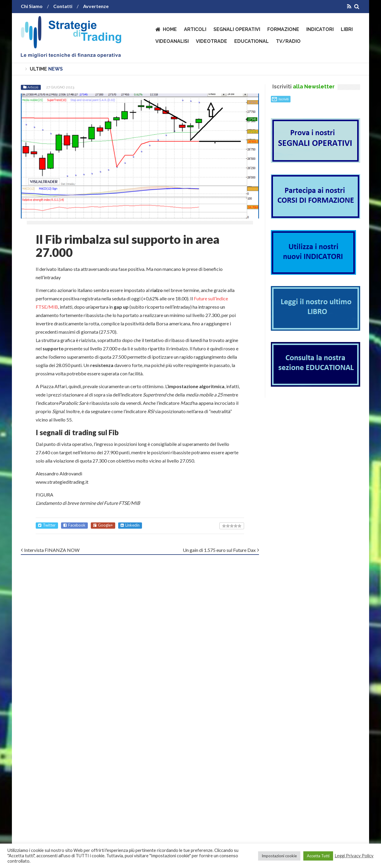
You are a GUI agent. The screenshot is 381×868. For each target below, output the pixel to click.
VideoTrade (211, 41)
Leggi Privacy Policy (354, 856)
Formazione (283, 29)
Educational (252, 41)
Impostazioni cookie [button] (279, 856)
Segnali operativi (237, 29)
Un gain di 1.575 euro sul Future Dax (219, 550)
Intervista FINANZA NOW (52, 550)
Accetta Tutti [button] (318, 856)
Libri (347, 29)
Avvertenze (96, 6)
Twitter (47, 525)
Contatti (63, 6)
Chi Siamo (32, 6)
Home (170, 29)
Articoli (195, 29)
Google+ (103, 525)
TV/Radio (288, 41)
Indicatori (320, 29)
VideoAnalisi (172, 41)
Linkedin (130, 525)
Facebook (74, 525)
